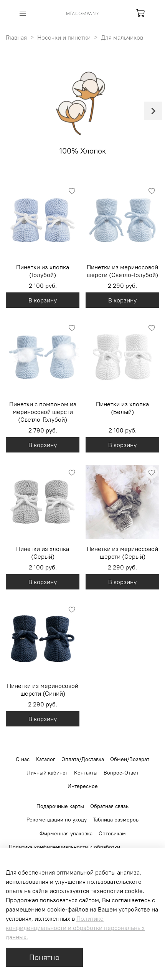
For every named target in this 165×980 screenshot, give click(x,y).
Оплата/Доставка (83, 759)
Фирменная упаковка (66, 833)
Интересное (83, 786)
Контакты (86, 773)
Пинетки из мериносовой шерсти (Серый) (122, 553)
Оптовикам (112, 833)
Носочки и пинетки (64, 37)
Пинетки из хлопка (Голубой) (43, 271)
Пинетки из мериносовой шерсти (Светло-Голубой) (122, 271)
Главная (16, 37)
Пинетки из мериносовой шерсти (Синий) (43, 690)
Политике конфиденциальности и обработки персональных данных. (75, 928)
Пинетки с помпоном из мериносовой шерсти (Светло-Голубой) (43, 412)
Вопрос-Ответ (121, 773)
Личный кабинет (47, 773)
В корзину (43, 300)
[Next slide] (153, 111)
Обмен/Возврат (130, 759)
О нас (23, 759)
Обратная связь (109, 806)
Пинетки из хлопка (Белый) (122, 408)
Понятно (44, 957)
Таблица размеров (116, 820)
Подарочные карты (60, 806)
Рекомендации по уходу (57, 820)
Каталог (45, 759)
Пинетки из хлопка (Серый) (43, 553)
